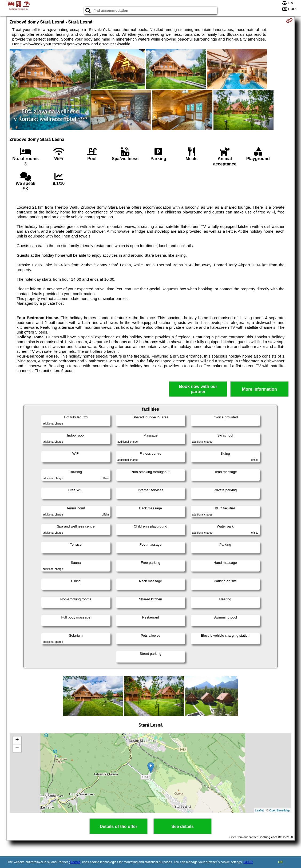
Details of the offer (118, 827)
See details (183, 827)
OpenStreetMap (280, 810)
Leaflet (260, 810)
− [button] (17, 748)
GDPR (248, 862)
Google (75, 862)
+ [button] (17, 740)
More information (260, 389)
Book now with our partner (198, 389)
